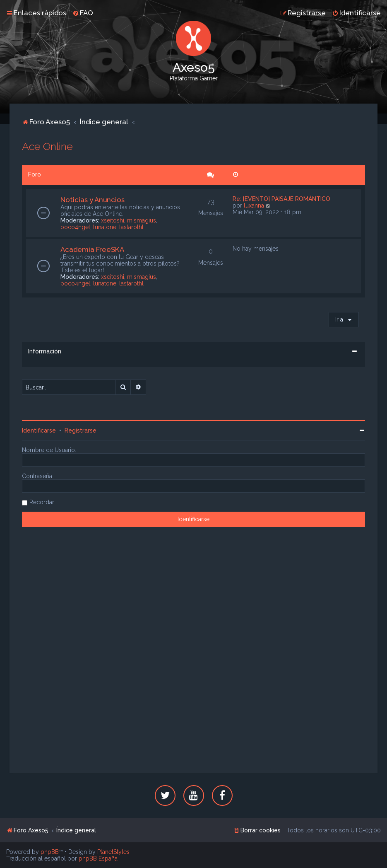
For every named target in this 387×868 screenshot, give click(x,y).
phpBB (50, 852)
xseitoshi (113, 220)
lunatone (105, 227)
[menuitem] (83, 13)
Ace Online (47, 146)
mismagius (142, 220)
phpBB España (98, 858)
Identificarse (39, 430)
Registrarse (81, 430)
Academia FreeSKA (92, 249)
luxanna (254, 206)
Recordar (42, 502)
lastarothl (131, 227)
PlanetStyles (113, 852)
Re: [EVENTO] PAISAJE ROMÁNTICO (281, 199)
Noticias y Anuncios (93, 200)
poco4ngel (75, 227)
